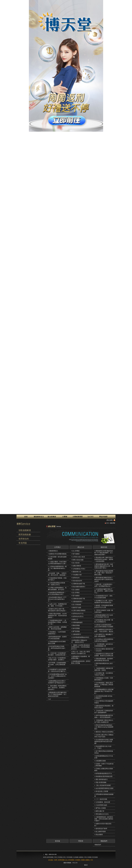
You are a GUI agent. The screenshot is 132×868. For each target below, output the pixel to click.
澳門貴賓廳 (76, 631)
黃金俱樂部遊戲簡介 (79, 587)
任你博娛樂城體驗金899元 (81, 637)
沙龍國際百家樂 (101, 761)
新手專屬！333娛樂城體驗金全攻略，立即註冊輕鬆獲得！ (57, 665)
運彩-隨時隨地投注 (102, 779)
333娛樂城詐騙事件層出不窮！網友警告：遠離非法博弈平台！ (104, 591)
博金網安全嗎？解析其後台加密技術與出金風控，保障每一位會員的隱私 (104, 559)
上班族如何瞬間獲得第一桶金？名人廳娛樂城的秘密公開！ (57, 568)
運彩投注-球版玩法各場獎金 (105, 732)
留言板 (58, 841)
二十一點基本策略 (101, 799)
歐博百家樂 (50, 857)
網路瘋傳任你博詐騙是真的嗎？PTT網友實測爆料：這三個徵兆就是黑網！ (57, 694)
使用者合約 (24, 539)
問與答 (81, 841)
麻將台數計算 (100, 811)
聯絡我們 (104, 841)
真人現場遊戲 (77, 605)
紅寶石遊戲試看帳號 (79, 610)
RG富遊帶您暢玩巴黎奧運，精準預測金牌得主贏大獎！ (57, 648)
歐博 (45, 857)
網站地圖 (109, 520)
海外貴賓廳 (76, 628)
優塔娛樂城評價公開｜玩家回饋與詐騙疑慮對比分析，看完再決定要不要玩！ (104, 566)
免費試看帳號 (77, 566)
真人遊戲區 (76, 590)
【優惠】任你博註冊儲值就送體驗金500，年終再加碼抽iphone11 (80, 647)
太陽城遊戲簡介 (77, 602)
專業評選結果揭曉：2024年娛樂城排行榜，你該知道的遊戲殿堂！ (57, 616)
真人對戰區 (76, 593)
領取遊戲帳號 (25, 530)
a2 (50, 699)
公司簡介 (58, 547)
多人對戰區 (76, 551)
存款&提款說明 (77, 581)
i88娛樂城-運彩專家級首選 (104, 776)
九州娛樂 (76, 857)
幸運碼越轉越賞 (77, 622)
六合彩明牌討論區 (101, 805)
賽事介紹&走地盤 (78, 560)
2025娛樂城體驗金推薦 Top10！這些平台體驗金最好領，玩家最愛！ (57, 676)
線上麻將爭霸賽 (101, 832)
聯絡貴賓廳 (76, 625)
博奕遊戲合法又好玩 (102, 814)
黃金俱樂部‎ (99, 834)
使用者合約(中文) (78, 613)
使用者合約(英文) (78, 616)
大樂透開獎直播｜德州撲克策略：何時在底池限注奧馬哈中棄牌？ (104, 819)
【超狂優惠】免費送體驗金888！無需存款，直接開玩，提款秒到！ (57, 688)
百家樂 (89, 857)
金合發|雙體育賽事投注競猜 (104, 788)
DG (64, 857)
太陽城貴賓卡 (77, 634)
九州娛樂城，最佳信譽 (103, 802)
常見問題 (23, 543)
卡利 (55, 857)
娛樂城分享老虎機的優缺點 (58, 554)
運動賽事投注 (54, 551)
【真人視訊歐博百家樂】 (104, 785)
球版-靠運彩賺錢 (101, 782)
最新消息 (104, 547)
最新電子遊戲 (77, 607)
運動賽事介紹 (77, 572)
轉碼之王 (75, 619)
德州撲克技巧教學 (101, 829)
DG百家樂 (69, 857)
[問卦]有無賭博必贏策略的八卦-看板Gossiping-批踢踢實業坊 (104, 727)
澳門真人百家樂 (101, 808)
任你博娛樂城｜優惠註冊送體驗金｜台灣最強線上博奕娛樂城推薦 (104, 685)
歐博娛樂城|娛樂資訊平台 (104, 773)
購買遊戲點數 (25, 534)
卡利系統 (60, 857)
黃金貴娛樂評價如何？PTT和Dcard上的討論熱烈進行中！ (57, 599)
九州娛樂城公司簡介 (79, 569)
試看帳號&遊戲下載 (79, 584)
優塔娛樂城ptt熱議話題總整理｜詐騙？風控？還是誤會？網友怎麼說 (104, 573)
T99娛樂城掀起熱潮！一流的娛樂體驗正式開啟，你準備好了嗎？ (57, 622)
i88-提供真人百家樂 (102, 791)
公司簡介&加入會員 (79, 557)
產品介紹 (81, 547)
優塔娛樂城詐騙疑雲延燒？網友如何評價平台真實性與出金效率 (104, 579)
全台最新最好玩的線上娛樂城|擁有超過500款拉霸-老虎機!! (104, 741)
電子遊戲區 (76, 554)
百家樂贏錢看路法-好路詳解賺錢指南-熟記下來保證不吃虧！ (104, 691)
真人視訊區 (76, 563)
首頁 (107, 523)
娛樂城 (81, 857)
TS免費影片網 (77, 575)
